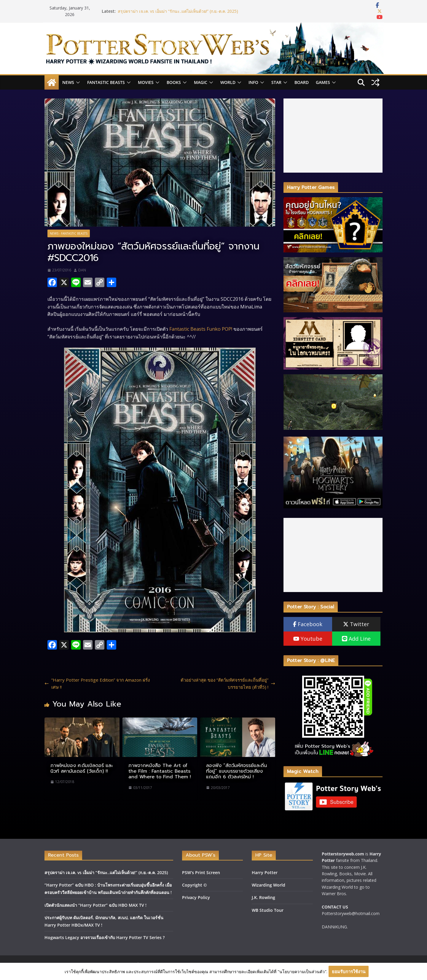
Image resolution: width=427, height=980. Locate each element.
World (228, 82)
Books (174, 82)
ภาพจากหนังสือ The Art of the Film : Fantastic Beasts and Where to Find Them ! (160, 771)
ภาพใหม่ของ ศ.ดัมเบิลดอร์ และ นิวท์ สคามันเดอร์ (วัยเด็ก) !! (82, 768)
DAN (82, 270)
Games (323, 82)
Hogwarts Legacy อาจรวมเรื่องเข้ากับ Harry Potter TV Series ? (105, 937)
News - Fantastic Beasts (69, 233)
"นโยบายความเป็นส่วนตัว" (302, 972)
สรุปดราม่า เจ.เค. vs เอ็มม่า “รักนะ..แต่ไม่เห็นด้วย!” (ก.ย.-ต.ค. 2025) (178, 11)
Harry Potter (265, 872)
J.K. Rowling (263, 897)
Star (276, 82)
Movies (146, 82)
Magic (201, 82)
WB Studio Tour (268, 910)
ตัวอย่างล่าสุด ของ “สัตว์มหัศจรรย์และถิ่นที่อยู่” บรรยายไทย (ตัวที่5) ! (228, 683)
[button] (77, 82)
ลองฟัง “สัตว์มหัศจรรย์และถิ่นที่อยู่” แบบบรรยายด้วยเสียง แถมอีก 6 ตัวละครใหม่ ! (237, 771)
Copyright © (195, 885)
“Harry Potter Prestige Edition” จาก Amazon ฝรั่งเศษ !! (97, 683)
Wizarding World (269, 885)
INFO (253, 82)
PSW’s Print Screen (201, 872)
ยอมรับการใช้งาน (349, 971)
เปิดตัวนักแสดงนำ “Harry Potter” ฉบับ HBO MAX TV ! (95, 905)
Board (302, 82)
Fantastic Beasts (106, 82)
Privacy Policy (196, 897)
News (68, 82)
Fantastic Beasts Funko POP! (201, 329)
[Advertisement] (333, 136)
